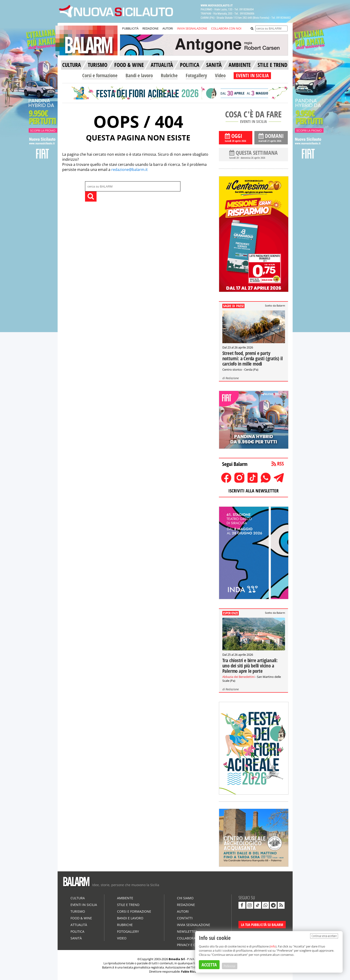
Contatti (185, 918)
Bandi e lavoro (139, 75)
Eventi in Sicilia (84, 905)
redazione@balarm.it (129, 170)
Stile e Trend (128, 905)
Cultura (78, 898)
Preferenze (230, 966)
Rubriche (169, 75)
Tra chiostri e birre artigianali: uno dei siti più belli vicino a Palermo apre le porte (250, 666)
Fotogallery (196, 75)
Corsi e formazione (100, 75)
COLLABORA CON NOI (226, 28)
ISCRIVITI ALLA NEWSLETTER (253, 491)
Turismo (78, 911)
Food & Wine (81, 918)
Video (220, 75)
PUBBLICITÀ (130, 28)
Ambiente (125, 898)
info (273, 946)
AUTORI (168, 28)
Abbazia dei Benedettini (238, 677)
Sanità (76, 938)
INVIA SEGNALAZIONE (192, 28)
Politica (77, 931)
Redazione (232, 378)
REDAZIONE (150, 28)
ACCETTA (209, 965)
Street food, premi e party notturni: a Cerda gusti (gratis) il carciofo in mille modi (253, 358)
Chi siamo (185, 898)
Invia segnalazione (194, 925)
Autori (183, 911)
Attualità (79, 925)
